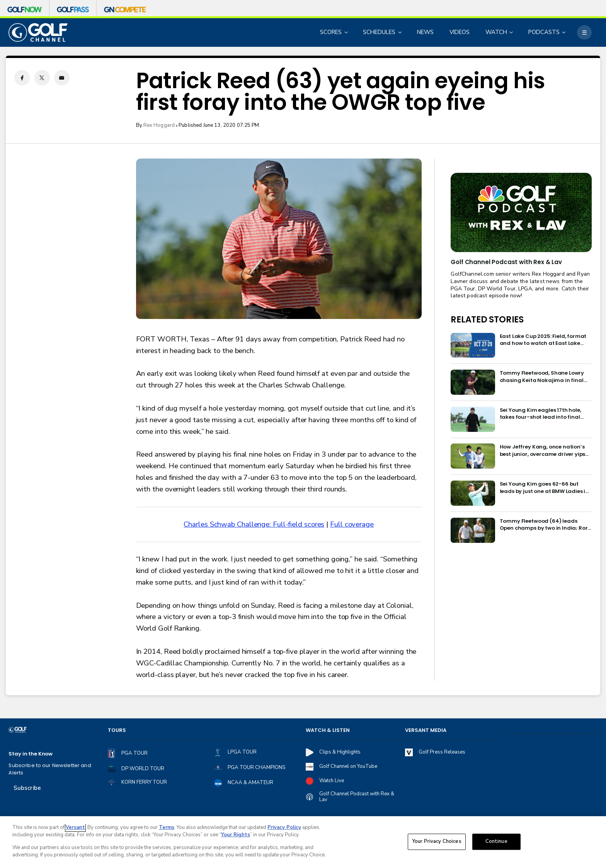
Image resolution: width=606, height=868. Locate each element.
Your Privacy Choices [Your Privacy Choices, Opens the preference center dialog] (437, 841)
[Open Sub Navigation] (347, 32)
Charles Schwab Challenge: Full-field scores (254, 524)
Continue (496, 841)
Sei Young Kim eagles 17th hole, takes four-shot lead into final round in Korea (540, 414)
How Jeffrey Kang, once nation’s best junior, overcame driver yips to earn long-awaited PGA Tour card (543, 451)
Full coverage (352, 524)
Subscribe (27, 788)
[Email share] (62, 78)
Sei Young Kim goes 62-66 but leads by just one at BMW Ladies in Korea (544, 488)
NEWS (425, 32)
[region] (303, 842)
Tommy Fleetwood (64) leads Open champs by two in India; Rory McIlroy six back (545, 525)
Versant (75, 827)
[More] (584, 32)
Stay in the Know (31, 754)
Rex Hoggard (159, 125)
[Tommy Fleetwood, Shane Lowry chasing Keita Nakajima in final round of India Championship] (473, 382)
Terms (167, 827)
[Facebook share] (22, 78)
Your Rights (236, 835)
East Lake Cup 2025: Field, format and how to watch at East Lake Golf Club (543, 340)
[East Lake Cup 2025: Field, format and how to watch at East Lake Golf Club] (473, 345)
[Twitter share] (42, 78)
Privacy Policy (284, 827)
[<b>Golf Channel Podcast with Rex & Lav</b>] (521, 212)
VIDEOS (460, 32)
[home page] (38, 32)
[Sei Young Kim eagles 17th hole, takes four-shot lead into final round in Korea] (473, 419)
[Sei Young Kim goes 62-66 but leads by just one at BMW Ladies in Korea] (473, 493)
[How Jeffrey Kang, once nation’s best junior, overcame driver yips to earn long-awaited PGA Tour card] (473, 456)
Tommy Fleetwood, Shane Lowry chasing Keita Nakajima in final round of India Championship (542, 377)
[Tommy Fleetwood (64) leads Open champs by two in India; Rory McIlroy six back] (473, 530)
